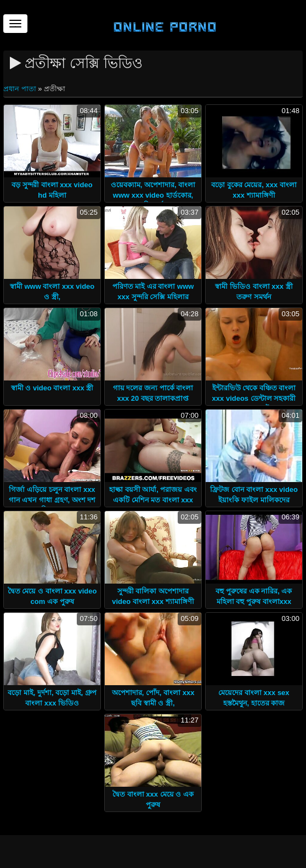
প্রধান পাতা (21, 89)
